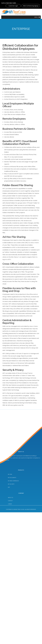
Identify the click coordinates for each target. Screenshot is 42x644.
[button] (37, 17)
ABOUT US (11, 508)
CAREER (10, 514)
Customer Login (13, 6)
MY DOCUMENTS (12, 492)
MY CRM (10, 489)
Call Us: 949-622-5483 (9, 3)
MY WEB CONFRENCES (13, 495)
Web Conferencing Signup (31, 6)
